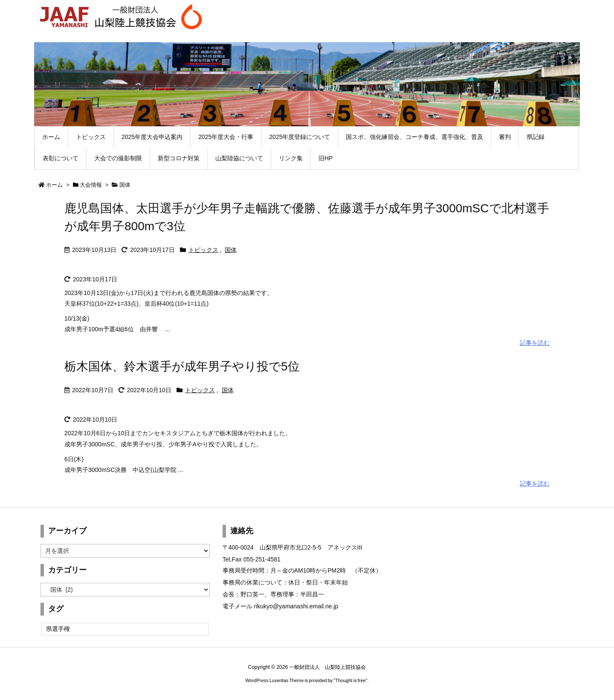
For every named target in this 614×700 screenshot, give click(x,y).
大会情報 (91, 185)
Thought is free (350, 680)
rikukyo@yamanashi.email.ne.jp (296, 606)
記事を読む (535, 343)
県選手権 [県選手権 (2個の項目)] (58, 629)
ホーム (54, 185)
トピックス (203, 250)
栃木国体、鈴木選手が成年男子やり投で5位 (182, 366)
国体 (231, 250)
